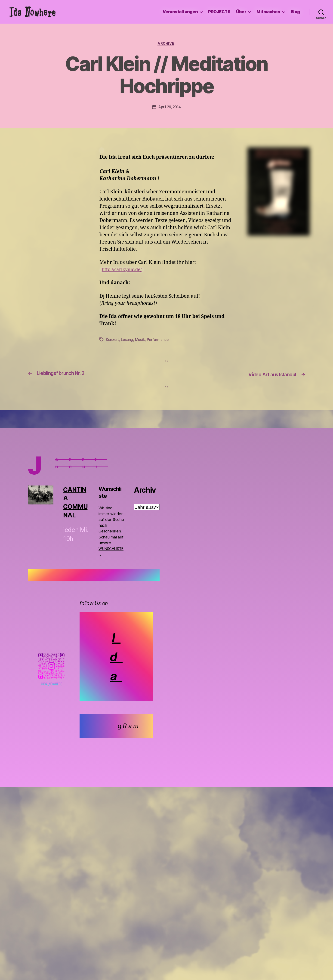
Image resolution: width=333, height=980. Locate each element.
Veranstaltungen (180, 12)
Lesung (128, 340)
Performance (159, 340)
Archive (167, 44)
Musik (140, 340)
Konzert (113, 340)
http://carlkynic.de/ (124, 271)
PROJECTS (219, 12)
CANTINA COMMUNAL (76, 502)
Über (241, 12)
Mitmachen (268, 12)
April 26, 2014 (170, 108)
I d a (117, 657)
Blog (295, 12)
